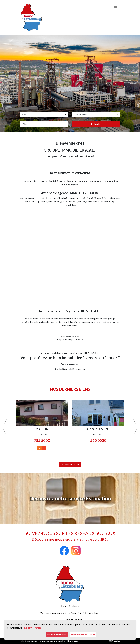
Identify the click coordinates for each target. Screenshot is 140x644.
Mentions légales (29, 641)
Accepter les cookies (57, 634)
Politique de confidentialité (52, 641)
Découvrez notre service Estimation (70, 498)
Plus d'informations (33, 628)
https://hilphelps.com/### (70, 339)
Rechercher (96, 124)
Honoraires (73, 641)
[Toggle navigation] (116, 6)
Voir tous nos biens (70, 464)
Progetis (115, 641)
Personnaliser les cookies (83, 634)
